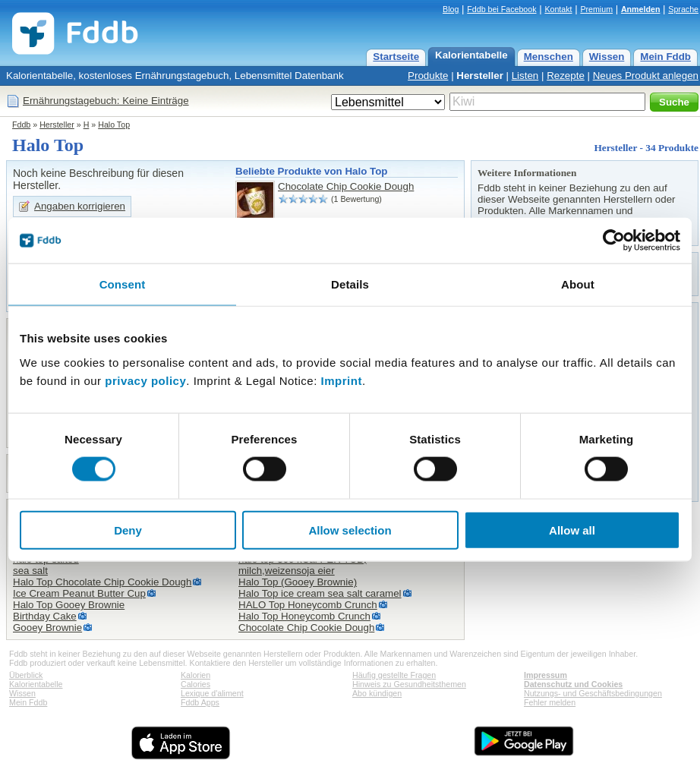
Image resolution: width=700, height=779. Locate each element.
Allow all (572, 530)
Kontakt (558, 9)
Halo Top (114, 125)
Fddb (21, 125)
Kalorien (195, 675)
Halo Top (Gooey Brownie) (298, 582)
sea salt (30, 571)
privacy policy (145, 380)
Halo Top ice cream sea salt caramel (320, 593)
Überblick (26, 675)
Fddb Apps (200, 702)
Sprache (683, 9)
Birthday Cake (45, 616)
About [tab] (578, 284)
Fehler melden (550, 702)
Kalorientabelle (471, 55)
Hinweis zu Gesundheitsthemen (409, 684)
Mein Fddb (665, 57)
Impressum (545, 675)
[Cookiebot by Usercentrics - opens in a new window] (614, 241)
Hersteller (480, 76)
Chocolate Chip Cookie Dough (346, 186)
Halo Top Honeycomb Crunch (304, 616)
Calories (195, 684)
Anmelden (641, 9)
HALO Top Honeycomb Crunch (308, 605)
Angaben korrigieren (80, 206)
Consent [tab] (123, 284)
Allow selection (350, 530)
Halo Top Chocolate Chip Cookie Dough (102, 582)
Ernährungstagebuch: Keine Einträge (106, 101)
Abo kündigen (377, 693)
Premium (596, 9)
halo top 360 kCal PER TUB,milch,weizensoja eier (303, 565)
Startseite (396, 57)
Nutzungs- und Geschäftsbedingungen (593, 693)
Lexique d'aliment (212, 693)
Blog (451, 9)
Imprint (342, 380)
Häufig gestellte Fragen (394, 675)
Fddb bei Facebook (501, 9)
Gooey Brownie (47, 628)
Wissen (607, 57)
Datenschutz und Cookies (573, 684)
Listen (525, 76)
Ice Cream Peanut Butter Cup (79, 593)
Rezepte (566, 76)
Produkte (428, 76)
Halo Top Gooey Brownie (69, 605)
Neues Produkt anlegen (646, 76)
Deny (128, 530)
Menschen (549, 57)
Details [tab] (350, 284)
